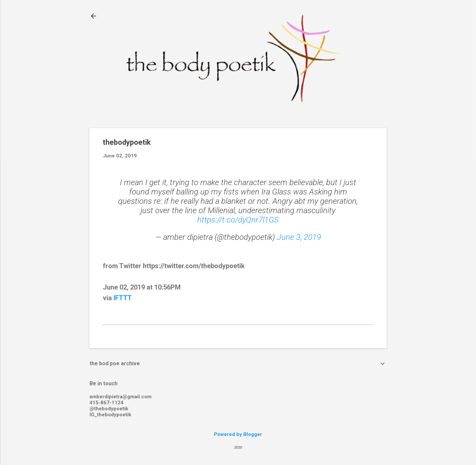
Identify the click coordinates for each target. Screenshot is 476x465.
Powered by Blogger (238, 434)
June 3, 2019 (299, 237)
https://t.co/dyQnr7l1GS (238, 220)
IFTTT (123, 298)
